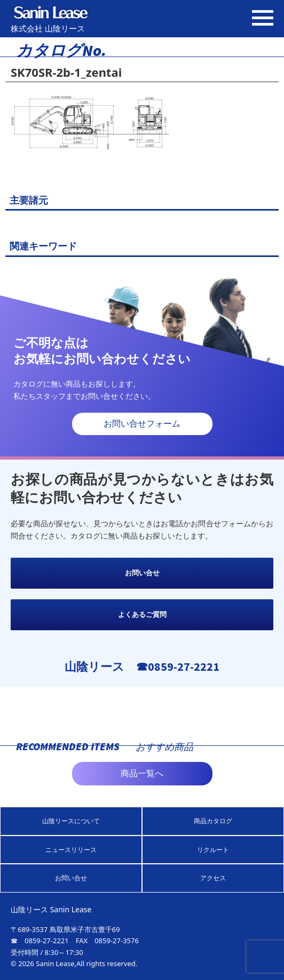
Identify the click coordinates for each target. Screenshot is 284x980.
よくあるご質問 (142, 614)
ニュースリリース (71, 850)
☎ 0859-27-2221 (40, 941)
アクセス (213, 878)
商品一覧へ (142, 773)
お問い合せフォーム (142, 424)
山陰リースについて (71, 821)
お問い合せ (142, 573)
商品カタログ (213, 821)
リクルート (213, 850)
